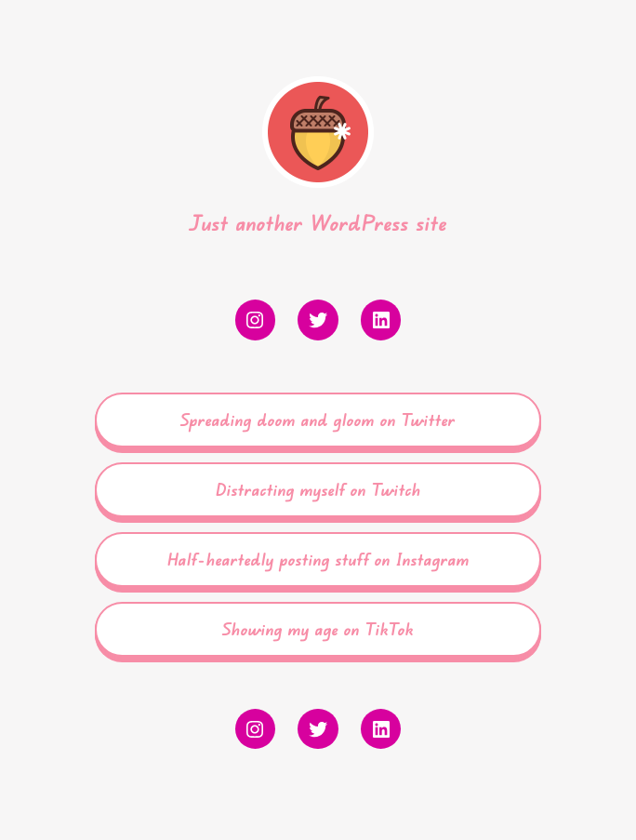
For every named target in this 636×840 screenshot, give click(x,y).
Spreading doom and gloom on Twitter (318, 420)
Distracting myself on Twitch (318, 489)
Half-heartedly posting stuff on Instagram (318, 559)
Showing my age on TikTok (318, 629)
